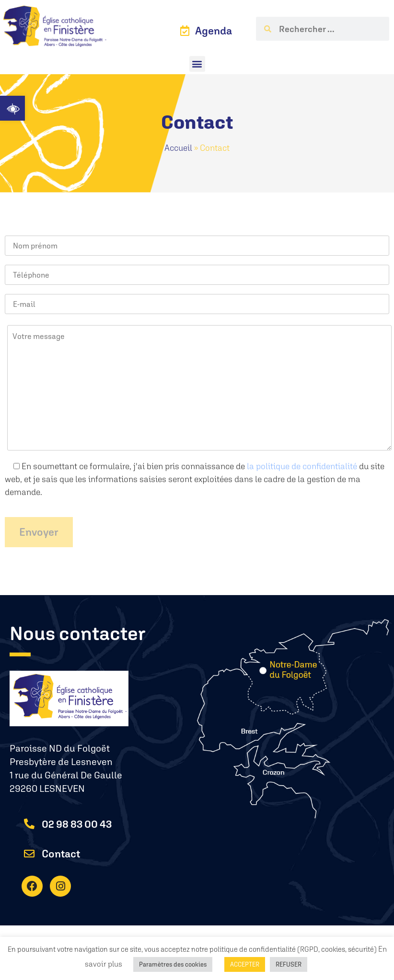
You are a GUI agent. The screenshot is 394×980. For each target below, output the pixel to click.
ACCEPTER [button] (245, 964)
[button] (12, 108)
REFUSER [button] (289, 964)
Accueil (178, 148)
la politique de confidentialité (302, 466)
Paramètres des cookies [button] (173, 964)
